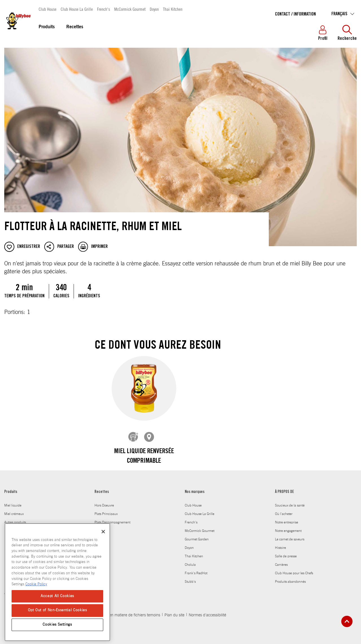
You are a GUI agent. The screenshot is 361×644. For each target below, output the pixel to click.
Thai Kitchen (173, 9)
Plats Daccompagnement (112, 518)
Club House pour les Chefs (294, 569)
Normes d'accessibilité (207, 611)
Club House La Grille (77, 9)
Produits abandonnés (290, 577)
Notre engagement (288, 527)
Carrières (281, 560)
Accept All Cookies (57, 596)
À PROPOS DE (284, 488)
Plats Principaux (106, 510)
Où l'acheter (284, 510)
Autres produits (15, 518)
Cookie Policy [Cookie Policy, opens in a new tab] (36, 584)
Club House (48, 9)
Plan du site (174, 611)
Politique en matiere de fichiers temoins (127, 611)
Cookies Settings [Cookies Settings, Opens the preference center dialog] (57, 625)
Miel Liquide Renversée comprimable (144, 457)
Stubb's (190, 577)
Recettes (75, 27)
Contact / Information (295, 14)
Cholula (190, 560)
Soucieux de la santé (290, 501)
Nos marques (195, 488)
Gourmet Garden (197, 535)
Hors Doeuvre (104, 501)
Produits (47, 27)
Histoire (280, 543)
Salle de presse (286, 552)
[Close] (103, 532)
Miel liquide (13, 501)
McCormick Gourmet (130, 9)
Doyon (154, 9)
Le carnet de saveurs (290, 535)
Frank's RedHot (196, 569)
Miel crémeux (14, 510)
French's (104, 9)
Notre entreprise (287, 518)
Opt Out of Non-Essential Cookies (58, 610)
